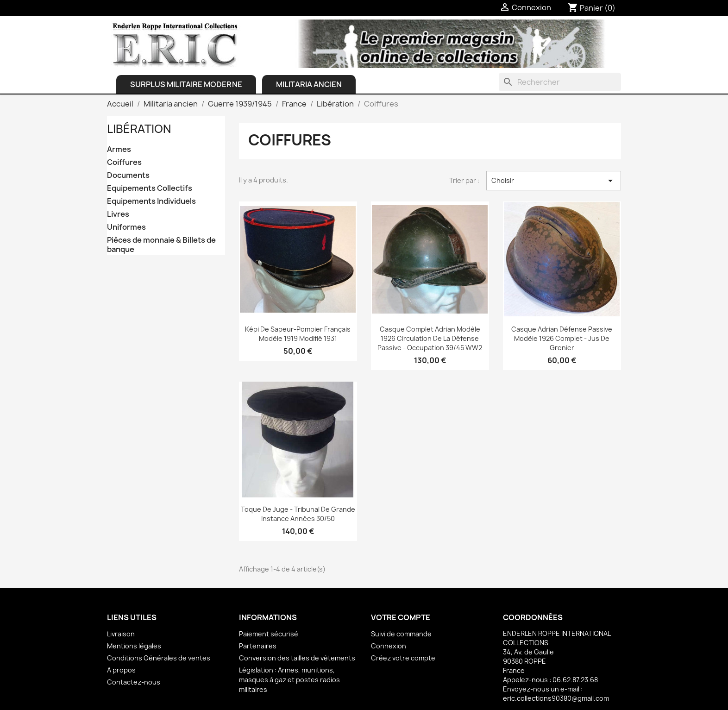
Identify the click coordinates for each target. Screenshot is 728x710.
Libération (139, 129)
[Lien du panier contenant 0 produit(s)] (591, 8)
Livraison (121, 634)
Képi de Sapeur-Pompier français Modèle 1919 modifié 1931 (298, 334)
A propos (121, 670)
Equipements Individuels (151, 201)
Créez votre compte (403, 658)
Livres (118, 214)
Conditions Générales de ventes (159, 658)
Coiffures (124, 162)
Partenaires (258, 646)
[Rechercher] (560, 82)
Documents (128, 175)
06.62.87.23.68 (575, 680)
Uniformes (126, 227)
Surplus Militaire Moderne (186, 84)
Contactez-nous (134, 682)
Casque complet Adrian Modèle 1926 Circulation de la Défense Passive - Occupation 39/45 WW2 (430, 338)
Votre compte (401, 617)
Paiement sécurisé (269, 634)
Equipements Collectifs (150, 188)
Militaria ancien (309, 84)
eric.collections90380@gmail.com (556, 698)
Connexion (389, 646)
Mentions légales (134, 646)
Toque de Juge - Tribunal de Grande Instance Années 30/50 (298, 514)
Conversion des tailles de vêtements (297, 658)
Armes (119, 149)
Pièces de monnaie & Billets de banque (161, 245)
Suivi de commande (401, 634)
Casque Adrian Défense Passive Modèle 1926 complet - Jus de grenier (562, 338)
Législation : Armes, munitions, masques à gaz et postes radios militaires (289, 680)
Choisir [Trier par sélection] (554, 181)
